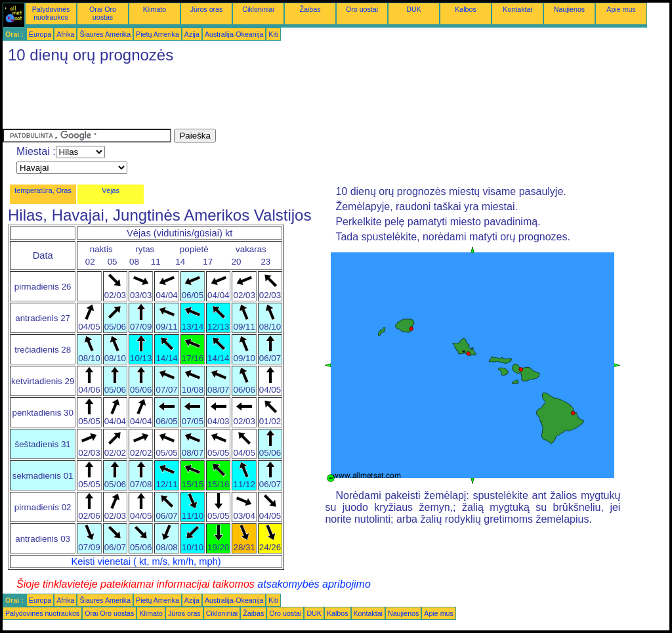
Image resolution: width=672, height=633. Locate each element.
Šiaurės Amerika (105, 34)
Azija (192, 34)
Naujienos (569, 9)
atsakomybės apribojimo (314, 584)
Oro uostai (362, 9)
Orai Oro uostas (103, 13)
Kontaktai (517, 9)
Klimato (155, 9)
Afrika (65, 34)
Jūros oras (207, 9)
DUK (414, 9)
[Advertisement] (241, 99)
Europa (40, 34)
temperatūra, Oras (43, 190)
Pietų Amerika (157, 34)
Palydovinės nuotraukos (51, 13)
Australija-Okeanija (234, 34)
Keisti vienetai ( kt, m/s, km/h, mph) (146, 561)
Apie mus (621, 9)
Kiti (273, 34)
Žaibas (310, 9)
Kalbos (466, 9)
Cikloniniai (258, 9)
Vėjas (111, 190)
